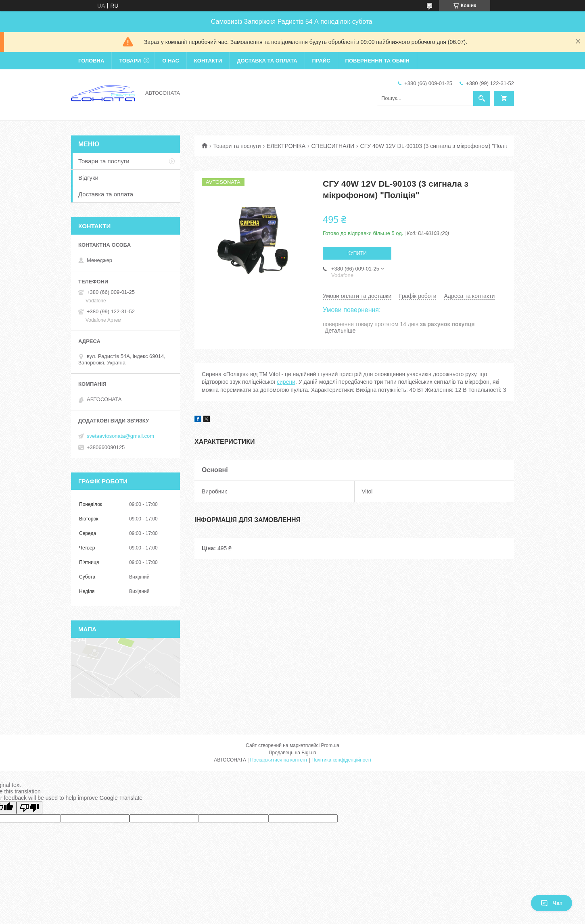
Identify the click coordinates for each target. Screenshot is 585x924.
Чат (552, 903)
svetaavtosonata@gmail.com (120, 436)
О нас (171, 61)
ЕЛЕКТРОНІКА (286, 146)
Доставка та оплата (267, 61)
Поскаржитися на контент (279, 760)
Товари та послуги (237, 146)
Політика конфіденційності (341, 760)
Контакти (208, 61)
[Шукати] (482, 98)
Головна (91, 61)
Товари (130, 61)
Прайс (321, 61)
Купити (357, 253)
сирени (286, 382)
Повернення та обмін (377, 61)
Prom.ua (330, 745)
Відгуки (88, 178)
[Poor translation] (29, 808)
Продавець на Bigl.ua (292, 753)
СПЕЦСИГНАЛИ (333, 146)
